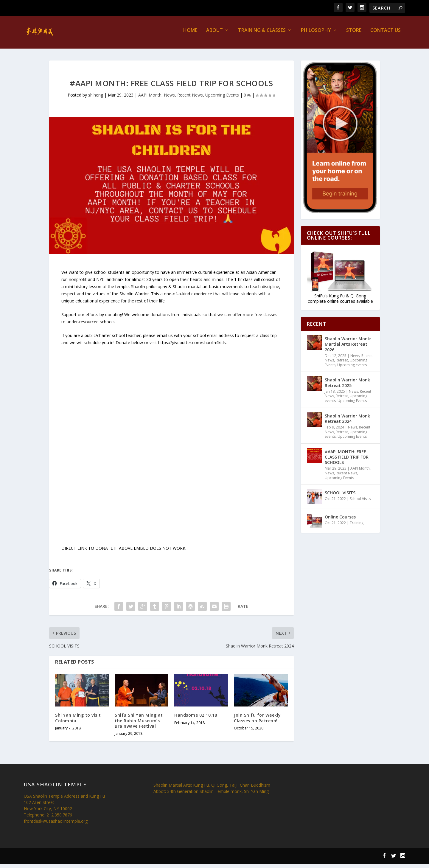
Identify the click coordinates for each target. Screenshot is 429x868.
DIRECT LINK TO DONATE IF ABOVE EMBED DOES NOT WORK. (124, 552)
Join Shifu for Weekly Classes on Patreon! (257, 722)
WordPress (113, 861)
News (169, 99)
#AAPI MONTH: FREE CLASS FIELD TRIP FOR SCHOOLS (347, 461)
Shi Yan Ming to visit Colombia (78, 722)
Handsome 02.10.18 (196, 719)
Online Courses (340, 521)
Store (354, 35)
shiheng (96, 99)
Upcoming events (352, 369)
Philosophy (316, 35)
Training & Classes (262, 35)
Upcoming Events (222, 99)
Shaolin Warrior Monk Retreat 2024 (347, 423)
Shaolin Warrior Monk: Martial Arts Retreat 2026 (348, 348)
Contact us (386, 35)
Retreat (342, 364)
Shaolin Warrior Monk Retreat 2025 (347, 387)
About (214, 35)
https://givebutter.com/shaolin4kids (192, 346)
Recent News (190, 99)
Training (357, 527)
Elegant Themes (62, 861)
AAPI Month (150, 99)
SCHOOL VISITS (340, 497)
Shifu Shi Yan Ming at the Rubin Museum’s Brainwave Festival (139, 725)
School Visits (360, 503)
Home (190, 35)
